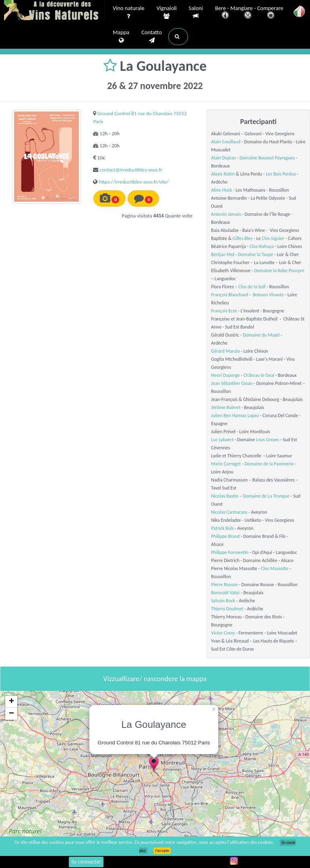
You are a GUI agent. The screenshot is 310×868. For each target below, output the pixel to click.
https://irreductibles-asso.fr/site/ (134, 182)
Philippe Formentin (230, 552)
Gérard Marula (225, 351)
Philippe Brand (225, 536)
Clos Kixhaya (262, 246)
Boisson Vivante (268, 295)
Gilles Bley (243, 238)
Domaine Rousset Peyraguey (267, 158)
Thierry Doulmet (227, 609)
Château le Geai (259, 375)
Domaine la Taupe (255, 254)
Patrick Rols (222, 528)
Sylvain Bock (223, 601)
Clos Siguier (273, 238)
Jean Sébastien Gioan (232, 383)
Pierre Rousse (224, 585)
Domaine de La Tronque (266, 496)
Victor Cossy (223, 633)
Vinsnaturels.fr (54, 11)
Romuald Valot (225, 593)
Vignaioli (167, 12)
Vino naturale (129, 12)
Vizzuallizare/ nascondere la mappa (155, 679)
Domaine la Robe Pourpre (279, 271)
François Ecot (224, 311)
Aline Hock (221, 190)
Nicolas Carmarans (229, 512)
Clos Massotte (275, 568)
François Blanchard (229, 295)
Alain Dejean (223, 158)
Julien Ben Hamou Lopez (235, 415)
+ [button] (11, 702)
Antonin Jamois (226, 214)
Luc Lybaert (222, 440)
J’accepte (162, 851)
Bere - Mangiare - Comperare (249, 13)
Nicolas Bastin (225, 496)
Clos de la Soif (252, 287)
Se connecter (86, 862)
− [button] (11, 714)
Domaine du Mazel (261, 335)
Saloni (196, 12)
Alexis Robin (223, 174)
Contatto (152, 37)
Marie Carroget (226, 464)
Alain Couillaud (226, 142)
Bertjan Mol (223, 254)
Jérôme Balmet (226, 407)
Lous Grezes (268, 440)
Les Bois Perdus (281, 174)
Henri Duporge (225, 375)
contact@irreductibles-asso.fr (131, 170)
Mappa (121, 37)
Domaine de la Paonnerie (269, 464)
